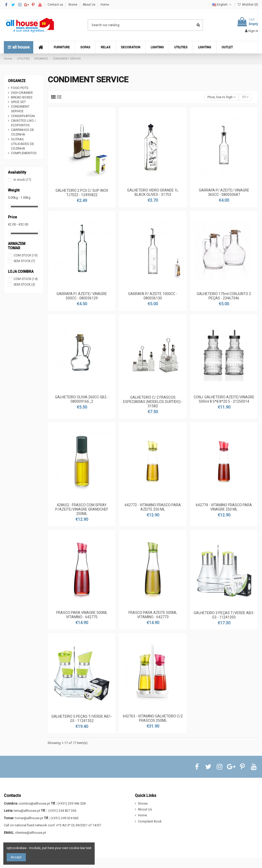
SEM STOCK (24, 261)
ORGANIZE (17, 81)
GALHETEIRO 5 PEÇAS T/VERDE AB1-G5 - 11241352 (82, 719)
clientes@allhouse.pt (31, 833)
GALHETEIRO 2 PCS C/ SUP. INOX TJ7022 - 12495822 (82, 193)
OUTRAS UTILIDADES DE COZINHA (23, 144)
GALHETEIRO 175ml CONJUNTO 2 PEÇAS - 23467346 (224, 296)
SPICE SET (18, 102)
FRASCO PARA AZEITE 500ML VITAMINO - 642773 (153, 615)
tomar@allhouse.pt (29, 818)
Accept (16, 857)
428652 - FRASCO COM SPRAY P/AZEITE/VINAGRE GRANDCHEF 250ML (82, 509)
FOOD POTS (20, 88)
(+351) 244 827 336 (62, 811)
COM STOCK (26, 255)
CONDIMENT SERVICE (20, 109)
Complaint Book (150, 821)
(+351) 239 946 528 (72, 803)
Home (105, 5)
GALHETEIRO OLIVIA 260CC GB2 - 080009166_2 (82, 399)
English (222, 5)
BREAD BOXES (22, 97)
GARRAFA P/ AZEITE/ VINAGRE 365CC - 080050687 (224, 192)
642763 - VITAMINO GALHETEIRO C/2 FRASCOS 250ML (153, 718)
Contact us (56, 5)
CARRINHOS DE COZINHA (23, 132)
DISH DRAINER (22, 93)
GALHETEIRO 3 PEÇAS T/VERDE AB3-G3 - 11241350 (224, 615)
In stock (22, 180)
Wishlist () (248, 5)
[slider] (10, 206)
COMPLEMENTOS (24, 153)
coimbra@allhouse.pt (34, 803)
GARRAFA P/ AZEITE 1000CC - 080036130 (153, 296)
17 (245, 97)
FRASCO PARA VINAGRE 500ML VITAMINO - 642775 (82, 615)
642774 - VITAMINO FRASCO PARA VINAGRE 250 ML (224, 507)
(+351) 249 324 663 (65, 818)
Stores (73, 5)
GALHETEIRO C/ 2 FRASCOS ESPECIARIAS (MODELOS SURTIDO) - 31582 (153, 402)
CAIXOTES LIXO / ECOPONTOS (23, 123)
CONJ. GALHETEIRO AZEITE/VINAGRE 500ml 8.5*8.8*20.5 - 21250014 (224, 399)
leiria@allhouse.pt (27, 811)
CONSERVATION (23, 116)
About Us (89, 5)
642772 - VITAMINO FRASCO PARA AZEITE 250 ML (153, 507)
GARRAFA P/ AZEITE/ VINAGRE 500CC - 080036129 (82, 296)
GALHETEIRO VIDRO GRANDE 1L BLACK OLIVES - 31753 (153, 192)
